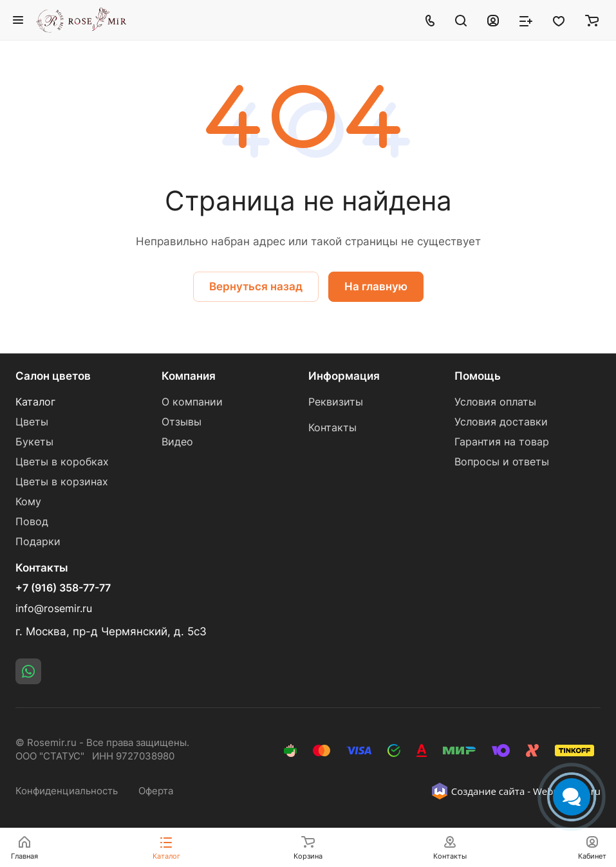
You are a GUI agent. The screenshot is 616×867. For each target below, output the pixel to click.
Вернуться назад (256, 286)
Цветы (32, 422)
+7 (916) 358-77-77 (63, 588)
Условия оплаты (495, 402)
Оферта (156, 791)
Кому (28, 502)
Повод (32, 522)
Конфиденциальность (67, 791)
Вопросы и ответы (502, 462)
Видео (177, 442)
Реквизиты (336, 402)
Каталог (35, 402)
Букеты (34, 442)
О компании (192, 402)
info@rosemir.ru (54, 609)
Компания (189, 376)
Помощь (478, 376)
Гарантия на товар (502, 442)
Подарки (38, 542)
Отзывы (182, 422)
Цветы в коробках (62, 462)
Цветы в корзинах (62, 482)
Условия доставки (501, 422)
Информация (344, 376)
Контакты (332, 428)
